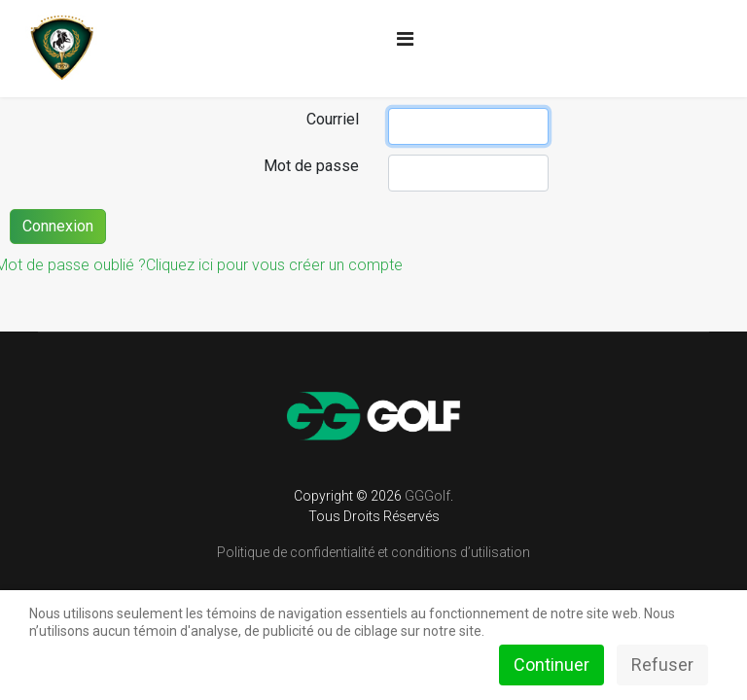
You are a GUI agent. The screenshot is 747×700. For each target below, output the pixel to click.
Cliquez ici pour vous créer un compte (274, 265)
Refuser (662, 665)
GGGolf (427, 496)
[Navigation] (405, 39)
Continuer (551, 665)
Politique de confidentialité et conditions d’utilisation (373, 552)
